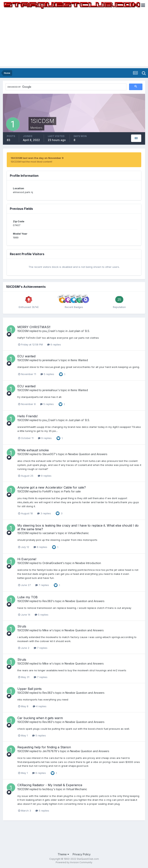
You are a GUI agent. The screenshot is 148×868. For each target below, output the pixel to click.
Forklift (47, 491)
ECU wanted (26, 356)
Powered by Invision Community (74, 862)
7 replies (42, 585)
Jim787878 (50, 751)
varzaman (49, 533)
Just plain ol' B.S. (79, 331)
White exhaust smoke (33, 450)
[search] (41, 87)
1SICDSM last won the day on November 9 (37, 158)
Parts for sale (72, 491)
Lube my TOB (27, 597)
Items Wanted (79, 360)
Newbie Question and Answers (88, 454)
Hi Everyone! (27, 559)
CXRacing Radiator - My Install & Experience (50, 785)
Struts (22, 626)
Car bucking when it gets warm (40, 718)
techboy (48, 789)
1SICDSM (23, 331)
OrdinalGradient (52, 563)
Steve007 (49, 454)
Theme (63, 854)
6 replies (54, 344)
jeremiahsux (50, 360)
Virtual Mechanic (78, 533)
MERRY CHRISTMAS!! (34, 327)
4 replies (40, 706)
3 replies (44, 513)
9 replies (45, 438)
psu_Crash (49, 331)
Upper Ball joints (29, 689)
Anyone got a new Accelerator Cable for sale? (52, 487)
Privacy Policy (82, 854)
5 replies (47, 374)
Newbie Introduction (88, 563)
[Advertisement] (74, 39)
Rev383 (47, 601)
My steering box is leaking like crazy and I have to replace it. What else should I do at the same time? (78, 527)
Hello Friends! (27, 416)
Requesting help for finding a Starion (44, 747)
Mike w (47, 630)
